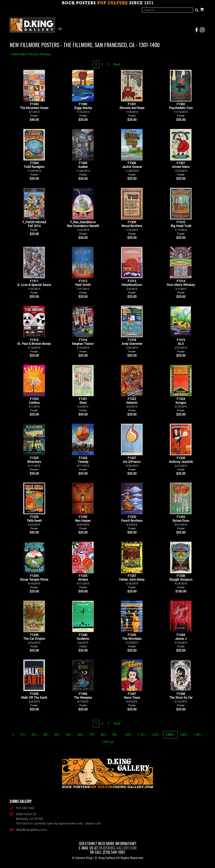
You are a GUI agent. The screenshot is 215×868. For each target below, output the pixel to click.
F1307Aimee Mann (181, 169)
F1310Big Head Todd (181, 228)
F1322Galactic (132, 404)
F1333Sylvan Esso (181, 522)
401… (58, 735)
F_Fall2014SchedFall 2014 (34, 226)
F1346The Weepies (83, 699)
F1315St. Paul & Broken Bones (34, 346)
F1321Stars (83, 404)
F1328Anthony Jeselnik (181, 464)
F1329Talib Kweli (34, 522)
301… (47, 735)
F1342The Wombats (132, 640)
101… (24, 735)
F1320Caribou (34, 404)
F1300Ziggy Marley (83, 110)
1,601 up (107, 742)
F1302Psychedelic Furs (181, 110)
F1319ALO (181, 346)
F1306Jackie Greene (132, 169)
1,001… (129, 735)
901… (116, 735)
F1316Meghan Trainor (83, 346)
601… (81, 735)
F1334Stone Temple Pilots (34, 581)
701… (93, 735)
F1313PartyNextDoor (132, 287)
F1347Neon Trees (132, 699)
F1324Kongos (181, 404)
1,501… (198, 735)
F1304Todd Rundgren (34, 169)
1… (14, 735)
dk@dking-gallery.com (28, 830)
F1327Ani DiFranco (132, 464)
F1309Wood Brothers (132, 228)
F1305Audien (83, 169)
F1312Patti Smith (83, 287)
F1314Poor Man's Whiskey (181, 287)
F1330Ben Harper (83, 522)
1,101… (142, 735)
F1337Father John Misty (132, 581)
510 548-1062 (22, 808)
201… (35, 735)
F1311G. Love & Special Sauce (34, 287)
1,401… (184, 735)
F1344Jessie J (181, 640)
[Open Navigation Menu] (61, 29)
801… (104, 735)
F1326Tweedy (83, 464)
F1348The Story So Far (181, 699)
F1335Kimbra (83, 581)
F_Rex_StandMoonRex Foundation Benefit (83, 228)
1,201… (156, 735)
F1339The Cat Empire (34, 640)
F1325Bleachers (34, 464)
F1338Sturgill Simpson (181, 581)
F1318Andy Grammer (132, 346)
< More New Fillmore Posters (30, 54)
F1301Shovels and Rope (132, 110)
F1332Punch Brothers (132, 522)
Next (117, 64)
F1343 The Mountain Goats (34, 110)
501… (70, 735)
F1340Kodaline (83, 640)
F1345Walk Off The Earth (34, 699)
